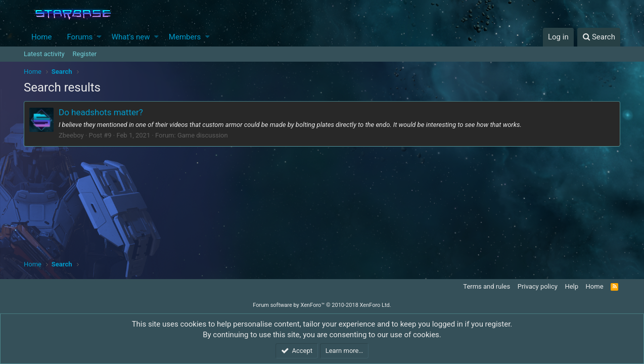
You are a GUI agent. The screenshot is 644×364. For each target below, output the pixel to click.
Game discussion (203, 135)
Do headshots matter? (101, 112)
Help (571, 286)
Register (85, 54)
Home (41, 37)
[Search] (599, 37)
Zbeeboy (71, 135)
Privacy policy (538, 286)
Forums (80, 37)
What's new (131, 37)
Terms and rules (487, 286)
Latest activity (44, 54)
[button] (99, 37)
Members (185, 37)
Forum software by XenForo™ (322, 305)
